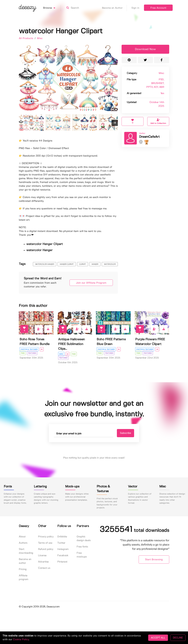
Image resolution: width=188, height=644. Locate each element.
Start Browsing (154, 560)
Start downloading (26, 551)
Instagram (63, 549)
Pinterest (62, 562)
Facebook (63, 556)
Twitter (61, 543)
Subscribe (126, 433)
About (22, 537)
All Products (26, 38)
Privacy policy (46, 537)
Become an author (25, 561)
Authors (23, 543)
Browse (52, 8)
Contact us (44, 568)
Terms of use (45, 543)
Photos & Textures (29, 349)
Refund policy (46, 549)
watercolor (110, 264)
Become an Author (114, 8)
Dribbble (62, 537)
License (42, 556)
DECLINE (178, 638)
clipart (82, 264)
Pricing (23, 569)
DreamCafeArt (149, 137)
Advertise (43, 562)
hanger (95, 264)
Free (23, 353)
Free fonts (82, 547)
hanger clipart (67, 264)
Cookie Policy (21, 640)
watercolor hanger (45, 264)
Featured (32, 353)
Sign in (135, 8)
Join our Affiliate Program (91, 283)
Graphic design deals (84, 539)
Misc (40, 38)
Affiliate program (24, 577)
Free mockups (82, 555)
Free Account (158, 8)
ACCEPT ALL (158, 638)
